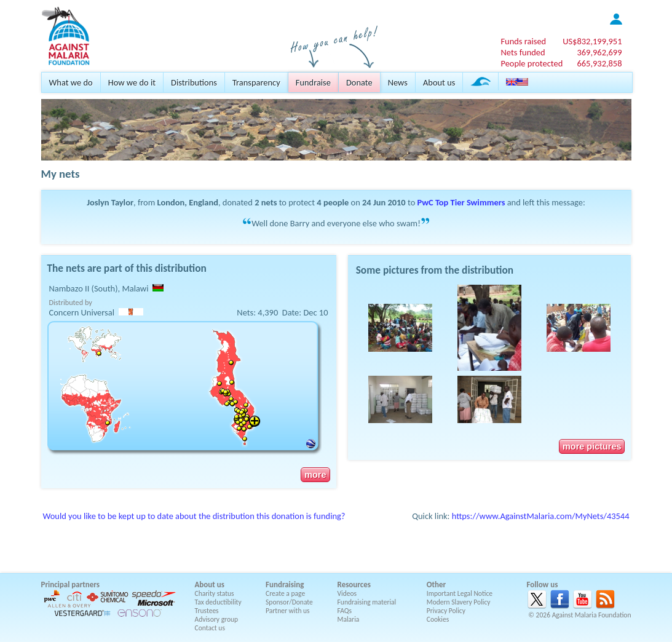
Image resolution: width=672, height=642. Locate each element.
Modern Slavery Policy (459, 602)
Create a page (285, 593)
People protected (532, 63)
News (398, 82)
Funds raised (523, 41)
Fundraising (285, 585)
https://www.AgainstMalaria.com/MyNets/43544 (541, 516)
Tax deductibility (218, 602)
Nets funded (523, 52)
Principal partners (70, 585)
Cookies (438, 619)
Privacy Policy (446, 611)
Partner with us (288, 611)
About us (439, 82)
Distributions (194, 82)
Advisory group (217, 619)
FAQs (345, 611)
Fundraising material (367, 602)
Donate (359, 82)
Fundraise (313, 82)
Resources (354, 585)
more (315, 475)
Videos (347, 593)
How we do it (132, 82)
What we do (71, 82)
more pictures (592, 446)
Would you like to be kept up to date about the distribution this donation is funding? (194, 516)
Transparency (256, 82)
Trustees (207, 611)
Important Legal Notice (460, 593)
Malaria (349, 619)
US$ (592, 41)
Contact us (210, 628)
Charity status (215, 593)
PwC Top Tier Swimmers (461, 202)
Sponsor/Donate (289, 602)
